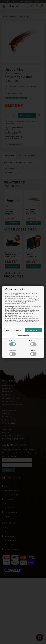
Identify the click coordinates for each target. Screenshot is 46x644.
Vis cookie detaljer (23, 335)
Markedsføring (33, 343)
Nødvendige (13, 343)
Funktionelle (13, 353)
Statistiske (33, 353)
